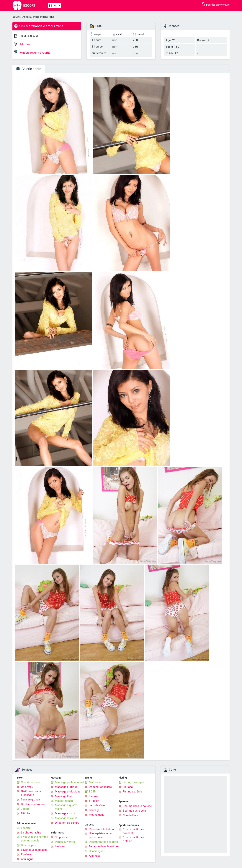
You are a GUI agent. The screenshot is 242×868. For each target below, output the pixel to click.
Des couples (29, 845)
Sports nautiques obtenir (133, 839)
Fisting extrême (132, 792)
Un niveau (27, 787)
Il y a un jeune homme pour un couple (35, 839)
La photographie (31, 833)
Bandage (94, 810)
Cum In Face (131, 815)
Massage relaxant (66, 818)
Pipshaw (26, 854)
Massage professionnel (70, 782)
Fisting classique (133, 782)
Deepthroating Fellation (103, 842)
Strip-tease (62, 837)
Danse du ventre (65, 842)
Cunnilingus (96, 851)
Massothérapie (64, 801)
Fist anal (128, 787)
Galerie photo (29, 69)
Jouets (25, 809)
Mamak (22, 44)
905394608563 (29, 36)
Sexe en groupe (30, 800)
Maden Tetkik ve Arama (32, 52)
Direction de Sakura (67, 823)
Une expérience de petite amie (100, 835)
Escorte (26, 828)
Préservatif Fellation (101, 829)
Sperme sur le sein (134, 811)
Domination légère (100, 787)
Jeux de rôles (97, 805)
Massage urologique (68, 792)
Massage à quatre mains (66, 807)
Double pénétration (33, 804)
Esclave (94, 796)
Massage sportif (65, 813)
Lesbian (60, 846)
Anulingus (27, 859)
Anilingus (95, 856)
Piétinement (96, 815)
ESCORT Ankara (22, 17)
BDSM (93, 792)
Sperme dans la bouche (137, 806)
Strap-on (94, 801)
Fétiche (26, 813)
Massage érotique (66, 787)
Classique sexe (30, 782)
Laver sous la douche (34, 850)
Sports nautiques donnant (133, 831)
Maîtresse (95, 782)
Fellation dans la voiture (104, 846)
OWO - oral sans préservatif (31, 793)
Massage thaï (63, 796)
